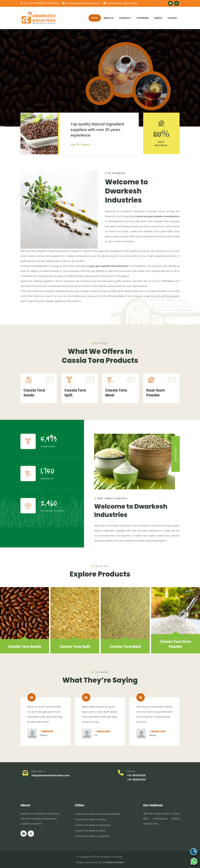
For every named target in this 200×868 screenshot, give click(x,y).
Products (125, 18)
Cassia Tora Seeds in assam (91, 819)
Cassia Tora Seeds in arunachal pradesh (98, 814)
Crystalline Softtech (113, 862)
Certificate (143, 18)
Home (95, 18)
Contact (172, 18)
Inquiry (158, 18)
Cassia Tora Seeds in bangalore (93, 825)
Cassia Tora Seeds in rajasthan (92, 836)
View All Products (80, 145)
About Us (109, 18)
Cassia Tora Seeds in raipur (90, 831)
